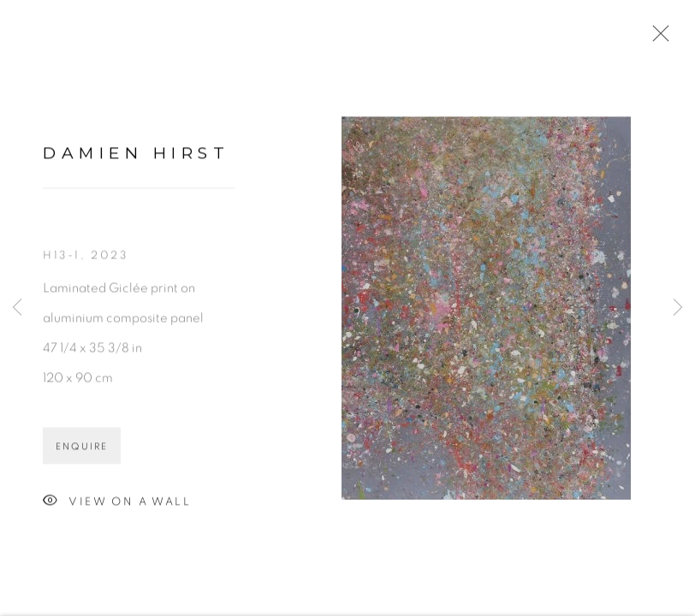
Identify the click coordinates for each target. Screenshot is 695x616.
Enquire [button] (82, 449)
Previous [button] (17, 308)
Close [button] (656, 38)
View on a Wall (117, 504)
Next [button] (678, 308)
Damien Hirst (136, 156)
